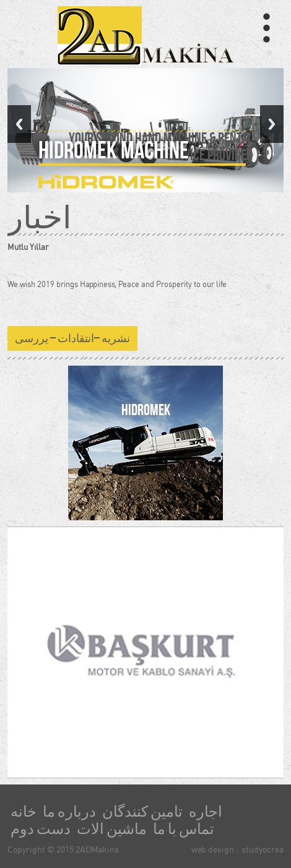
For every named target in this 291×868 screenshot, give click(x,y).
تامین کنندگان (142, 812)
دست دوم (41, 829)
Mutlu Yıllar (28, 247)
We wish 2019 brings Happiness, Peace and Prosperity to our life (117, 284)
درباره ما (69, 812)
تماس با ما (184, 829)
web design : (215, 849)
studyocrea (263, 849)
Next (272, 124)
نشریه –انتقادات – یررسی (72, 338)
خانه (24, 812)
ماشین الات (112, 829)
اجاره (206, 812)
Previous (19, 124)
